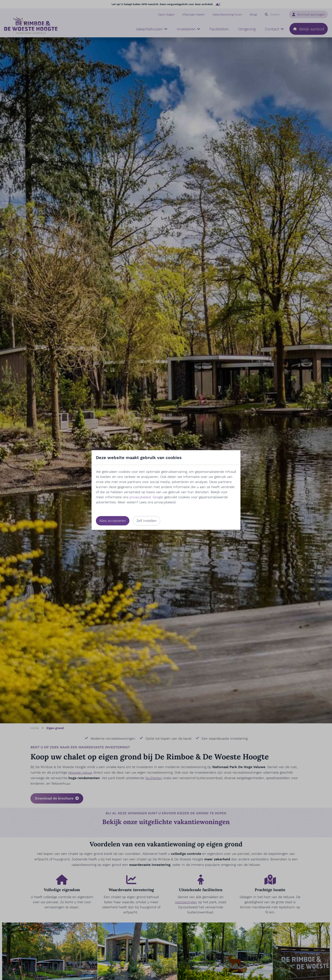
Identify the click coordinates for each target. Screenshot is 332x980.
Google (158, 497)
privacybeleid (140, 497)
